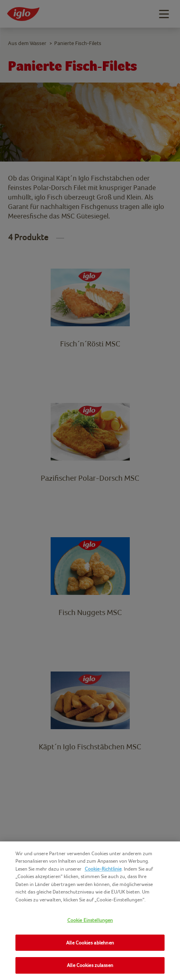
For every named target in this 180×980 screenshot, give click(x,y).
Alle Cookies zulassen (90, 965)
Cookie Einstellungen (90, 920)
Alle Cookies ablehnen (90, 943)
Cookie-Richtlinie (103, 869)
